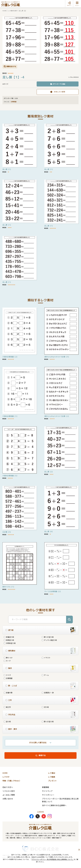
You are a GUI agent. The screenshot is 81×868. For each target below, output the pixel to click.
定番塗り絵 (9, 637)
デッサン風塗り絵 (49, 640)
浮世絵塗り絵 (10, 643)
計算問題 (14, 102)
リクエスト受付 (9, 791)
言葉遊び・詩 (48, 693)
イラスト (46, 658)
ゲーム (45, 675)
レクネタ (6, 777)
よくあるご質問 (9, 795)
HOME (4, 11)
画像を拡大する (11, 66)
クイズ (7, 675)
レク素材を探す (13, 11)
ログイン (69, 5)
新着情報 (45, 787)
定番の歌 (8, 693)
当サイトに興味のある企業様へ (54, 805)
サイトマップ (47, 791)
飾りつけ (8, 658)
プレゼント (52, 781)
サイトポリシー (48, 795)
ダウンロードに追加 (59, 84)
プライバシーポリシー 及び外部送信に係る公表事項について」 (53, 859)
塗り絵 (7, 722)
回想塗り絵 (9, 640)
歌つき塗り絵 (48, 637)
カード (7, 661)
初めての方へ (8, 787)
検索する (42, 755)
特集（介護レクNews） (12, 781)
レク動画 (52, 777)
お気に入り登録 (59, 92)
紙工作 (7, 707)
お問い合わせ (8, 799)
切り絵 (45, 707)
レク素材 (52, 773)
